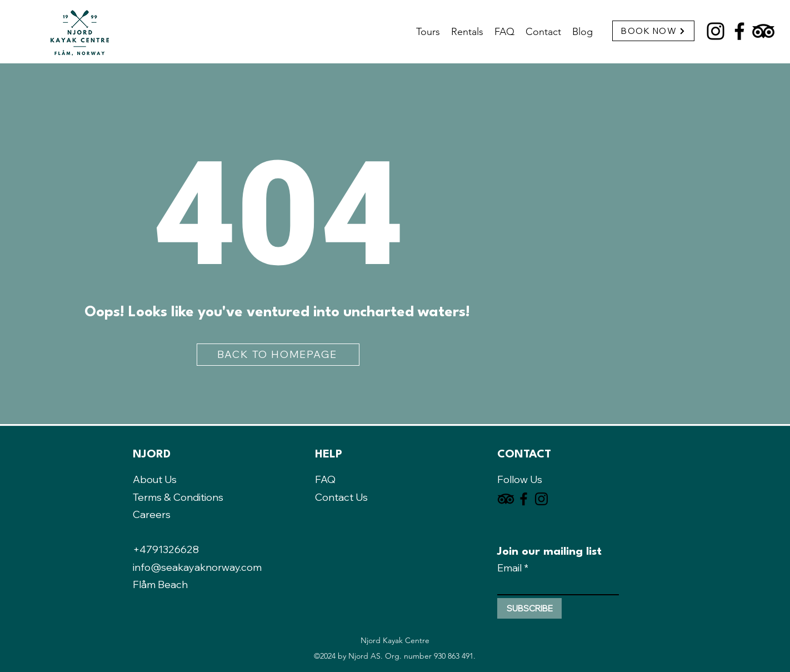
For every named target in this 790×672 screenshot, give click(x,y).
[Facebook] (739, 31)
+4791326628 (166, 549)
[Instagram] (716, 31)
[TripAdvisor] (763, 31)
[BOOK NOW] (653, 31)
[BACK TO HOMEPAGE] (278, 355)
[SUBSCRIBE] (529, 608)
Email (509, 568)
